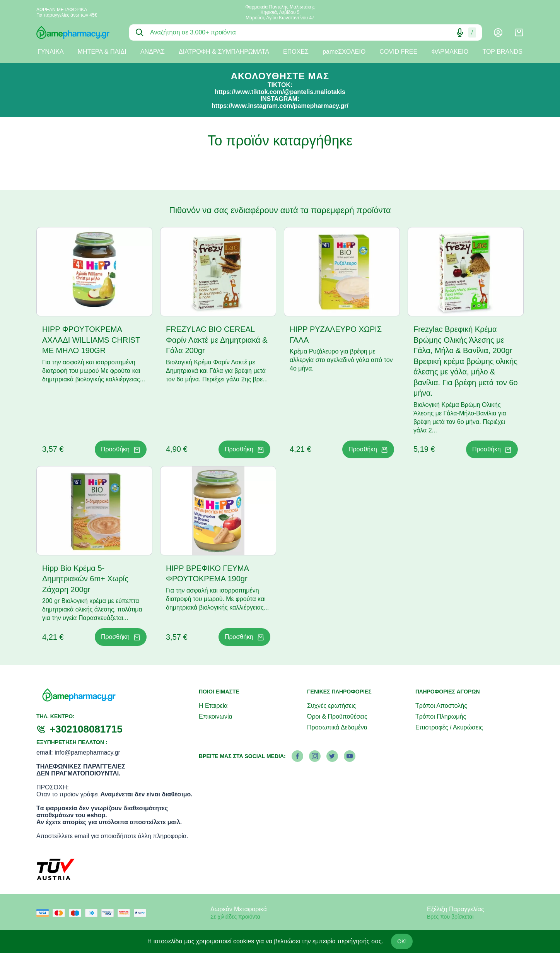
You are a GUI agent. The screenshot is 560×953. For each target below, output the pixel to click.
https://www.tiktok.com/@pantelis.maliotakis (280, 92)
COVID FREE (398, 52)
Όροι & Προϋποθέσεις (337, 716)
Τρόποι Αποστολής (441, 706)
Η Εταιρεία (213, 706)
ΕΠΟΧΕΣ (296, 52)
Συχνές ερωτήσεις (331, 706)
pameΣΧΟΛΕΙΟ (344, 52)
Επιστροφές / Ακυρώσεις (449, 727)
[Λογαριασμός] (498, 32)
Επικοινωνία (216, 716)
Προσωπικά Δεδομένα (337, 727)
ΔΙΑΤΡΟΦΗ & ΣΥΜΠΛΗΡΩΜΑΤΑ (224, 52)
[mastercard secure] (126, 913)
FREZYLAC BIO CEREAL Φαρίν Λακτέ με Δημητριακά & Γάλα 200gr (217, 340)
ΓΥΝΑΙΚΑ (51, 52)
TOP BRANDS (502, 52)
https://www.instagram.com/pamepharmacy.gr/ (280, 106)
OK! (402, 941)
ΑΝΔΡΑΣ (153, 52)
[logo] (77, 32)
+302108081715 (86, 729)
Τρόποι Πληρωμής (441, 716)
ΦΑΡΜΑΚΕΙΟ (450, 52)
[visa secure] (109, 913)
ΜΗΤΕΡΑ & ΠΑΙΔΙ (102, 52)
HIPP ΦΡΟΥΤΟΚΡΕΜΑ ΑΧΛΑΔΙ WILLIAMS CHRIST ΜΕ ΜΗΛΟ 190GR (91, 340)
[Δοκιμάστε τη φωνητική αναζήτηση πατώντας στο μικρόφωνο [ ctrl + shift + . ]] (460, 32)
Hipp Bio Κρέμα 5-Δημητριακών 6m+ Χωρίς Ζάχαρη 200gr (85, 579)
